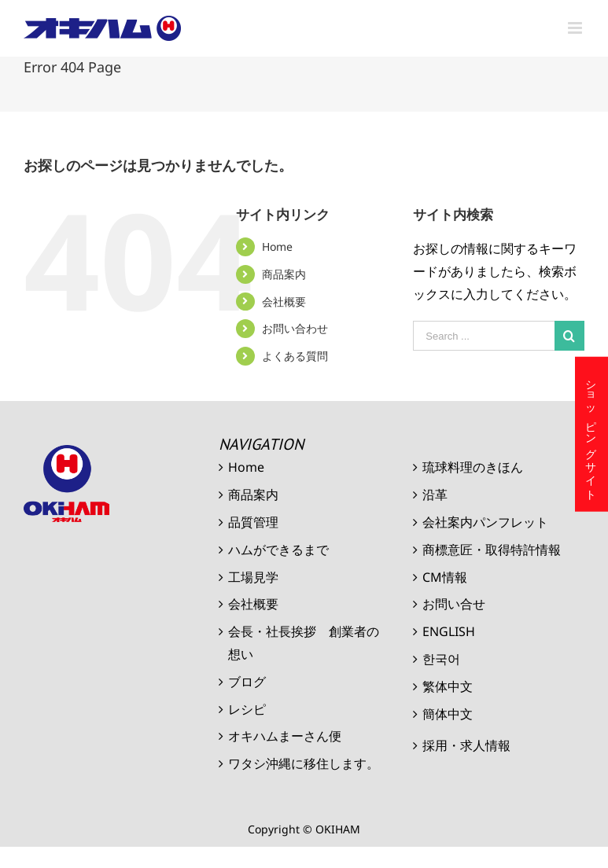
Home (277, 246)
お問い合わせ (295, 328)
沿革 (435, 495)
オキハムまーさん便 (285, 736)
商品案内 (284, 274)
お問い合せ (454, 604)
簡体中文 (448, 714)
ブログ (247, 682)
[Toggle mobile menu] (576, 28)
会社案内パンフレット (485, 522)
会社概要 (284, 302)
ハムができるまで (278, 550)
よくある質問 (295, 356)
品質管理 (253, 522)
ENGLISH (449, 631)
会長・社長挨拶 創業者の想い (304, 643)
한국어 (441, 659)
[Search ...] (484, 336)
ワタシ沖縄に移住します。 (304, 763)
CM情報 (445, 577)
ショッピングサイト (592, 434)
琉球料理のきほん (473, 467)
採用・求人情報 (466, 745)
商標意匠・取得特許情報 (492, 550)
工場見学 (253, 577)
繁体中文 (448, 686)
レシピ (247, 709)
